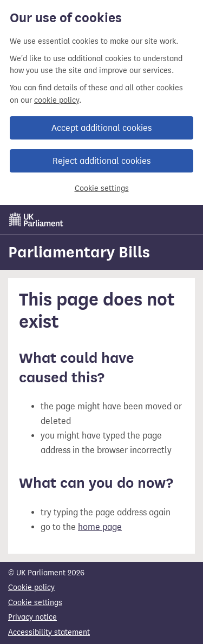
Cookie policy (31, 587)
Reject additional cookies (101, 161)
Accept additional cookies (101, 128)
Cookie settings (102, 188)
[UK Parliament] (36, 220)
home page (100, 527)
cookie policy (57, 100)
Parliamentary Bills (79, 252)
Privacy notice (32, 617)
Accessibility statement (49, 632)
